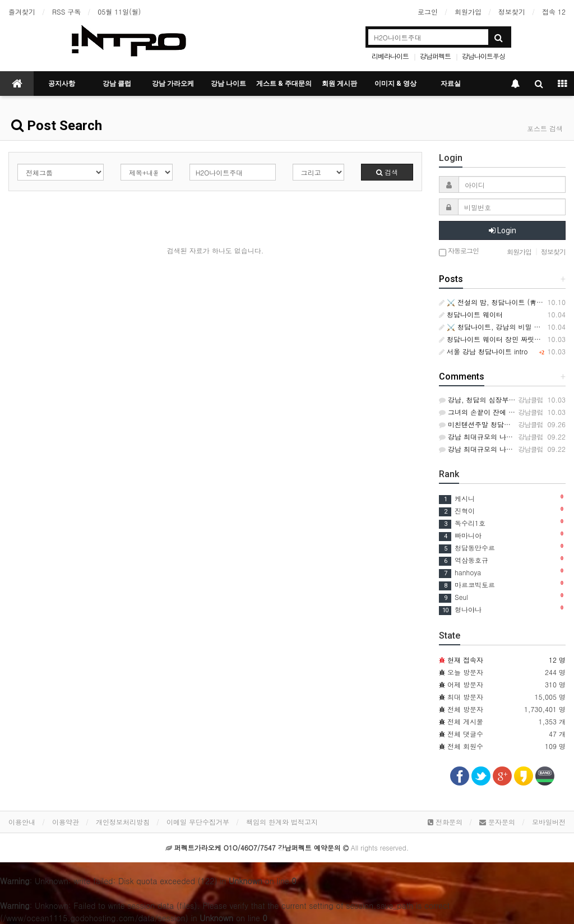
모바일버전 (549, 822)
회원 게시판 (339, 84)
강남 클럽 (117, 84)
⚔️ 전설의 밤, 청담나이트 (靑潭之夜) (499, 302)
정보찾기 (512, 11)
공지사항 (62, 84)
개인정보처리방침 (123, 822)
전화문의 (445, 822)
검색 (387, 172)
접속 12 (554, 11)
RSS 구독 (66, 11)
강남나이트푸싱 (483, 56)
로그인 (428, 11)
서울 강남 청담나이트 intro (483, 351)
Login (503, 230)
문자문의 (497, 822)
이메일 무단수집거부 (198, 822)
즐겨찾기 (22, 11)
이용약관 (66, 822)
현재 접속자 (465, 660)
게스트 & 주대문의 (284, 84)
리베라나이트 (390, 56)
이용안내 (22, 822)
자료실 (451, 84)
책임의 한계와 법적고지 (282, 822)
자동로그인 (459, 251)
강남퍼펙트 (435, 56)
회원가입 (468, 11)
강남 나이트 (228, 84)
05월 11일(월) (119, 11)
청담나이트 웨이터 (471, 314)
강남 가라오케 (173, 84)
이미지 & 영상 (395, 84)
